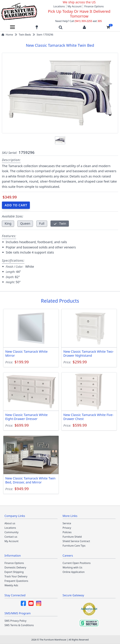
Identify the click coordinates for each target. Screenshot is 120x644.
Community (12, 532)
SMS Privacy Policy (15, 621)
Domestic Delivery (15, 567)
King (8, 223)
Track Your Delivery (16, 576)
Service (67, 523)
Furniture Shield (72, 537)
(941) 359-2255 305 (88, 21)
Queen (25, 223)
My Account (75, 6)
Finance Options (94, 6)
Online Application (74, 572)
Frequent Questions (16, 581)
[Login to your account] (84, 27)
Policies (67, 532)
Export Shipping (14, 572)
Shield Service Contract (76, 541)
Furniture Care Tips (74, 546)
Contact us (11, 537)
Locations (59, 6)
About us (10, 523)
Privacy (67, 528)
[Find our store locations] (37, 27)
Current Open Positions (77, 563)
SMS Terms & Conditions (19, 625)
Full (42, 223)
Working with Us (72, 567)
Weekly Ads (11, 585)
